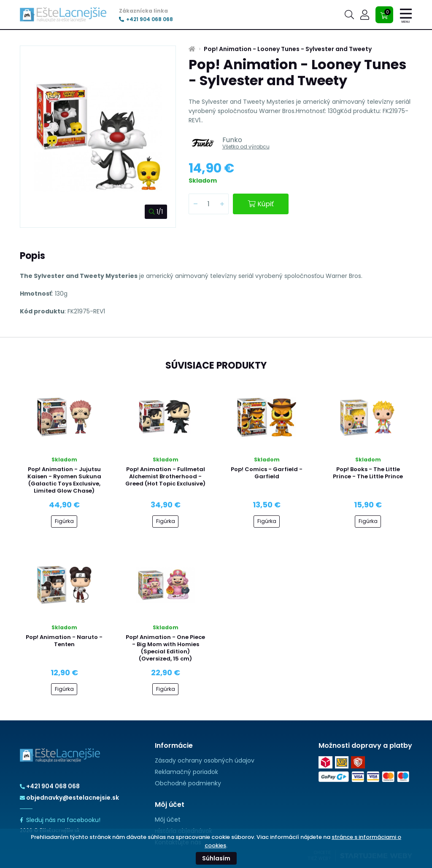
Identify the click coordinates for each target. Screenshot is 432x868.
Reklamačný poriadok (186, 772)
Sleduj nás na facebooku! (60, 820)
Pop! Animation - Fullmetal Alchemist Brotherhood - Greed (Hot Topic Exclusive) (165, 476)
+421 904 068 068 (146, 19)
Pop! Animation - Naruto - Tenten (64, 641)
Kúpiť (261, 204)
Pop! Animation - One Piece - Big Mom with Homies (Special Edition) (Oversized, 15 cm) (165, 648)
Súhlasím (216, 858)
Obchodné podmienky (188, 783)
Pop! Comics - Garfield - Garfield (267, 473)
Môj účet (168, 819)
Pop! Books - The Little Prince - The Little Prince (368, 473)
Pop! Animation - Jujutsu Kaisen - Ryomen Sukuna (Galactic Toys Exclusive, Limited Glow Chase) (64, 480)
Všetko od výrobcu (246, 147)
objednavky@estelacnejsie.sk (69, 798)
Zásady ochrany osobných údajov (205, 760)
